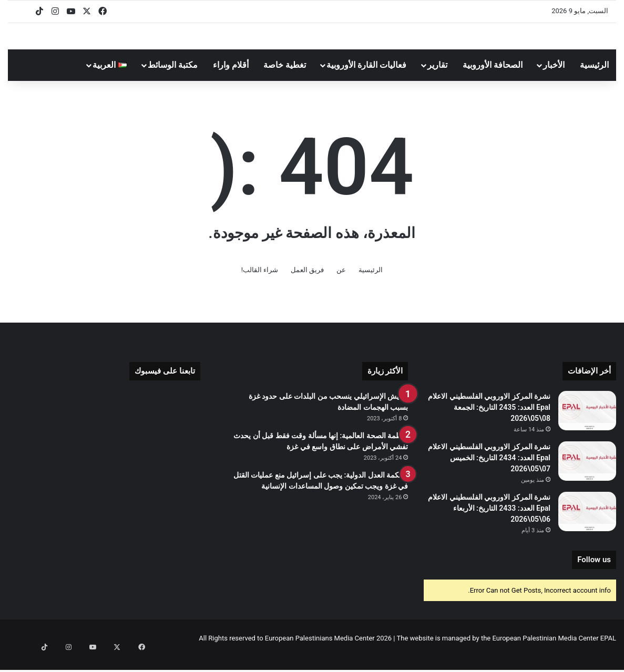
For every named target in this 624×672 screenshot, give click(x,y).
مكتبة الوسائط (173, 80)
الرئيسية (594, 80)
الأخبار (554, 80)
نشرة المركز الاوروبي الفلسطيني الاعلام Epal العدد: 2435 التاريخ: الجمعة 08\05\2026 (489, 422)
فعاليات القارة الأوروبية (366, 80)
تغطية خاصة (285, 80)
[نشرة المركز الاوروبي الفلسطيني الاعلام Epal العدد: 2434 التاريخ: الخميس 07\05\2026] (587, 476)
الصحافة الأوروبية (493, 80)
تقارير (437, 80)
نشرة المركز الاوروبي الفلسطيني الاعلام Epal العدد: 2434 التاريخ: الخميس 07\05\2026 (489, 472)
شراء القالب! (260, 285)
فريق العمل (307, 285)
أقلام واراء (231, 80)
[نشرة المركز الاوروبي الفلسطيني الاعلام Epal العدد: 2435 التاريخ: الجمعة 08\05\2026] (587, 425)
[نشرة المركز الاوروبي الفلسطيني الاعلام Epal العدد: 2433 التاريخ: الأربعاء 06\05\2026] (587, 526)
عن (341, 285)
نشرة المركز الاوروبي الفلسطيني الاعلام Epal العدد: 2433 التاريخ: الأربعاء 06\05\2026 (489, 523)
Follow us (594, 574)
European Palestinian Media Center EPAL (554, 653)
